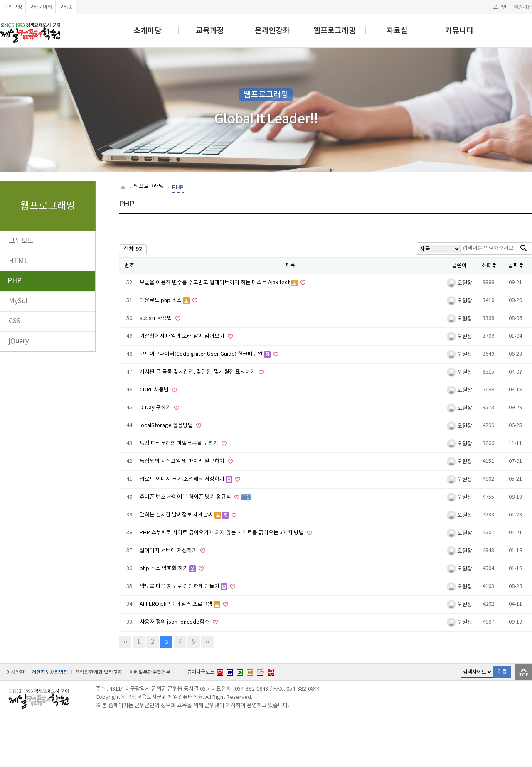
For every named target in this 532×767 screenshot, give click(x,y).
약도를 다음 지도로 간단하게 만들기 (180, 586)
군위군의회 (41, 7)
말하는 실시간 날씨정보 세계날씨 (177, 515)
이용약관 (15, 672)
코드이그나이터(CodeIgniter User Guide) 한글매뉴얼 (202, 354)
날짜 (516, 266)
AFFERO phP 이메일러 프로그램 (177, 604)
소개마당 (148, 31)
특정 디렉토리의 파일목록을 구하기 (180, 444)
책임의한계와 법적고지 (99, 672)
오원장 (459, 283)
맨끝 (207, 642)
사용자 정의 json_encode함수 (175, 622)
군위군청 (13, 7)
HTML (18, 261)
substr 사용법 (156, 318)
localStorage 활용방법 (167, 426)
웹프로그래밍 (335, 31)
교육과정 (210, 31)
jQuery (19, 341)
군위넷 (66, 7)
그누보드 (21, 241)
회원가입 (523, 7)
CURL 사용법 (155, 390)
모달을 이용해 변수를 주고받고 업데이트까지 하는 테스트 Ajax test (215, 283)
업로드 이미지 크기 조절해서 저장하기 (183, 479)
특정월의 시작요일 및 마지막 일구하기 (183, 461)
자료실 (397, 31)
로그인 (500, 7)
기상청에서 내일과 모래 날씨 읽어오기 (183, 336)
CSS (15, 321)
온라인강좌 (272, 31)
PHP (15, 281)
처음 (125, 642)
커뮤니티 (459, 31)
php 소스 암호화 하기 (164, 569)
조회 (489, 266)
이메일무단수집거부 (150, 672)
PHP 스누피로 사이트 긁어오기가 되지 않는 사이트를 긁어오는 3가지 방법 (222, 533)
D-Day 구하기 (156, 408)
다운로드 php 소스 (161, 301)
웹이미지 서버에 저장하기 (169, 551)
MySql (18, 301)
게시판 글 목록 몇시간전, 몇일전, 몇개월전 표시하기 (198, 372)
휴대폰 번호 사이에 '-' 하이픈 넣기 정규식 (186, 497)
